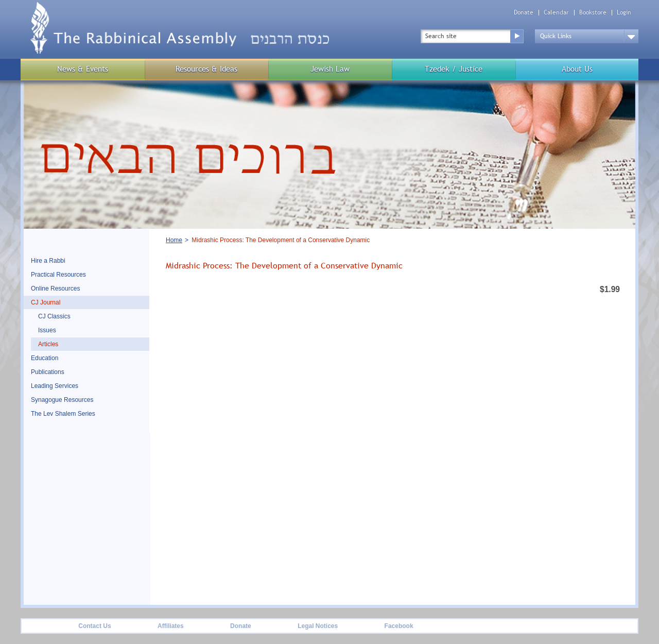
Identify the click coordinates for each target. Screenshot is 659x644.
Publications (48, 372)
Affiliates (171, 626)
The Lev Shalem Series (63, 414)
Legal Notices (318, 626)
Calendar (556, 13)
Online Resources (55, 289)
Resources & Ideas (206, 69)
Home (174, 240)
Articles (48, 344)
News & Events (83, 69)
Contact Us (94, 626)
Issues (47, 330)
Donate (524, 13)
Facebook (399, 626)
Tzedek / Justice (454, 69)
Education (45, 358)
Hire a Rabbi (48, 261)
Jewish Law (330, 69)
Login (624, 13)
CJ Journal (46, 302)
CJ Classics (54, 316)
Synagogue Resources (62, 400)
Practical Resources (58, 275)
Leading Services (55, 386)
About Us (577, 69)
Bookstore (593, 13)
